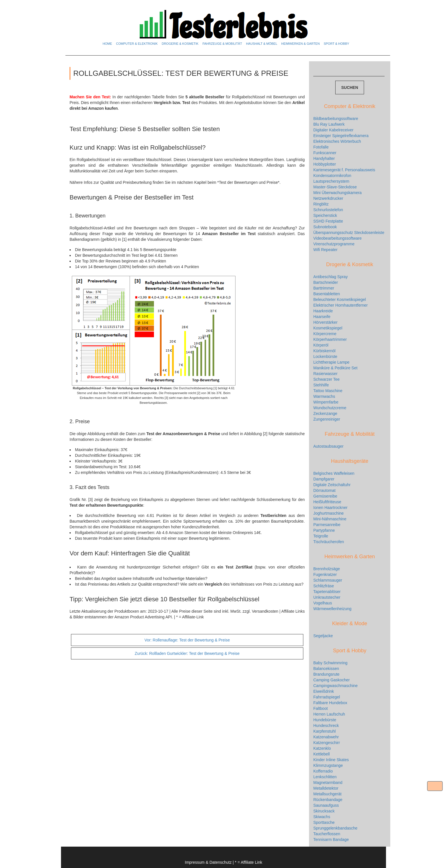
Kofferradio (323, 771)
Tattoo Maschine (328, 391)
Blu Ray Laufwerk (329, 124)
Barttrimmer (324, 288)
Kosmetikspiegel (328, 328)
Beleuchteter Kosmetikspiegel (340, 299)
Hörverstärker (325, 322)
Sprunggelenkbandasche (335, 828)
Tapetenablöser (327, 592)
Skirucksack (324, 811)
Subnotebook (325, 227)
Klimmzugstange (328, 765)
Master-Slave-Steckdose (335, 187)
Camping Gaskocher (332, 680)
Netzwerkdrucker (328, 198)
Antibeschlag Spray (331, 277)
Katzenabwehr (326, 737)
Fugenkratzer (325, 574)
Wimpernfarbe (326, 402)
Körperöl (321, 345)
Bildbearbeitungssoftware (336, 119)
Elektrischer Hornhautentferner (341, 305)
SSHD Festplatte (328, 221)
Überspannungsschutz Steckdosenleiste (349, 233)
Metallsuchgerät (327, 794)
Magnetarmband (328, 783)
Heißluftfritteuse (327, 502)
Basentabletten (327, 294)
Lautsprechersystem (331, 181)
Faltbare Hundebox (330, 703)
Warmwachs (324, 396)
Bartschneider (326, 282)
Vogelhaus (323, 603)
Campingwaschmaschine (336, 686)
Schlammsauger (328, 580)
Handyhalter (324, 158)
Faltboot (321, 708)
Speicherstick (325, 215)
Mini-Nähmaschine (330, 519)
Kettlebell (322, 754)
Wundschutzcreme (330, 408)
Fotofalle (321, 147)
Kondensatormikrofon (332, 176)
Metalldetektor (326, 788)
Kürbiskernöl (324, 351)
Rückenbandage (328, 800)
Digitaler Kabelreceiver (333, 130)
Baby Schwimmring (330, 663)
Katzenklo (322, 748)
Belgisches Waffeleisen (334, 473)
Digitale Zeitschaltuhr (332, 485)
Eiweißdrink (324, 691)
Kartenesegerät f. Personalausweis (344, 170)
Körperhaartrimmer (330, 339)
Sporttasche (324, 822)
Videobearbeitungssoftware (337, 238)
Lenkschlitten (325, 777)
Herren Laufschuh (329, 714)
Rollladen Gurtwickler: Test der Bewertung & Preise (187, 653)
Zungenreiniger (327, 419)
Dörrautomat (324, 490)
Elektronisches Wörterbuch (337, 141)
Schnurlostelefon (328, 210)
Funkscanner (325, 153)
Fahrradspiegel (327, 697)
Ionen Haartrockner (330, 508)
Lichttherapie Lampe (331, 362)
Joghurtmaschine (329, 513)
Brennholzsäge (327, 569)
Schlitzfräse (324, 586)
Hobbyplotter (325, 164)
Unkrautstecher (327, 597)
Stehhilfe (321, 385)
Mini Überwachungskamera (338, 193)
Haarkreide (323, 311)
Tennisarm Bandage (331, 840)
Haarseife (322, 317)
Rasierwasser (325, 374)
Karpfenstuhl (325, 731)
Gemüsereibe (325, 496)
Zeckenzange (325, 413)
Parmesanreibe (327, 525)
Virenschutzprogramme (334, 244)
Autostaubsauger (328, 446)
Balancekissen (326, 669)
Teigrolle (321, 536)
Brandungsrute (326, 674)
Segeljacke (323, 636)
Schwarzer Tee (326, 379)
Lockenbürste (325, 356)
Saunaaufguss (326, 805)
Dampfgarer (324, 479)
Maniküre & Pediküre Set (335, 368)
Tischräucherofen (329, 542)
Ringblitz (321, 204)
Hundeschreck (326, 726)
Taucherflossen (327, 834)
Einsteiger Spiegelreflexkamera (341, 136)
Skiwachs (322, 817)
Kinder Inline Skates (331, 760)
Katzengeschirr (327, 743)
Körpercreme (325, 334)
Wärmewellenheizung (332, 609)
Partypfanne (324, 530)
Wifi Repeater (325, 250)
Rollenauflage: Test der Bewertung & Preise (187, 640)
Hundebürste (325, 720)
